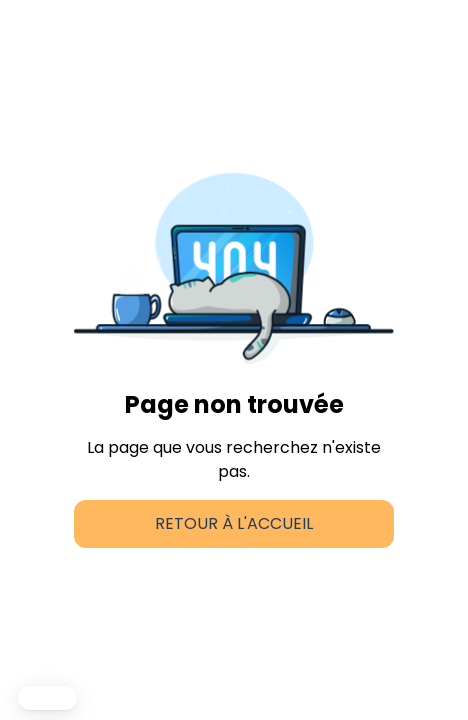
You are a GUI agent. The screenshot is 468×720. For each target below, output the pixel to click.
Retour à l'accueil (234, 523)
